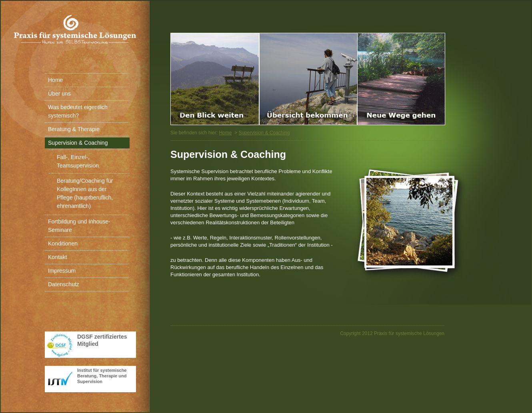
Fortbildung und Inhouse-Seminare (79, 226)
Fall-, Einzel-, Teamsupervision (78, 161)
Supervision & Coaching (78, 143)
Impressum (62, 271)
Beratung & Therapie (74, 129)
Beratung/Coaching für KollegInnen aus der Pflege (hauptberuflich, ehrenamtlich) (85, 193)
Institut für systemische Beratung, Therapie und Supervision (102, 376)
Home (55, 80)
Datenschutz (64, 284)
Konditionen (63, 243)
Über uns (59, 94)
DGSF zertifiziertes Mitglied (102, 340)
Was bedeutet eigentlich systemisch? (78, 111)
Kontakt (57, 257)
